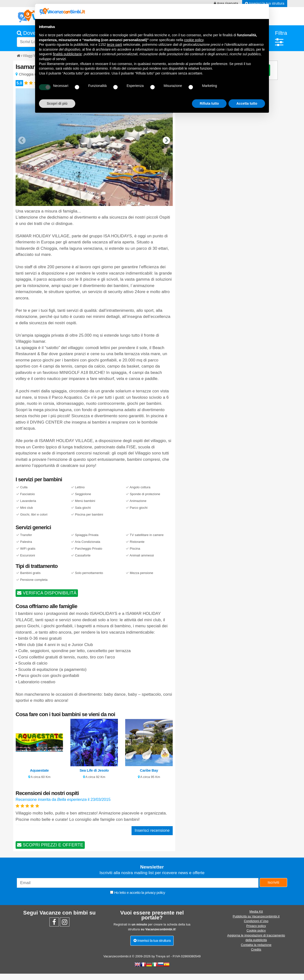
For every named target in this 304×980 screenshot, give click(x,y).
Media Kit (256, 911)
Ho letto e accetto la (138, 892)
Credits (256, 949)
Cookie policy (256, 930)
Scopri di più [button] (57, 103)
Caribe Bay (149, 770)
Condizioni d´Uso (256, 921)
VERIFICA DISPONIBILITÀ (47, 593)
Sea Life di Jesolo (94, 770)
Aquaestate (39, 770)
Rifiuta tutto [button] (209, 103)
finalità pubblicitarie (67, 54)
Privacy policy (256, 926)
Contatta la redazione (256, 945)
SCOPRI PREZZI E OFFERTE (50, 845)
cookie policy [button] (194, 40)
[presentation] (22, 136)
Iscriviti (274, 882)
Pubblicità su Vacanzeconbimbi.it (256, 916)
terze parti (114, 45)
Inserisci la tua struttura (152, 940)
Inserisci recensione (152, 830)
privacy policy (155, 892)
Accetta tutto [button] (247, 103)
